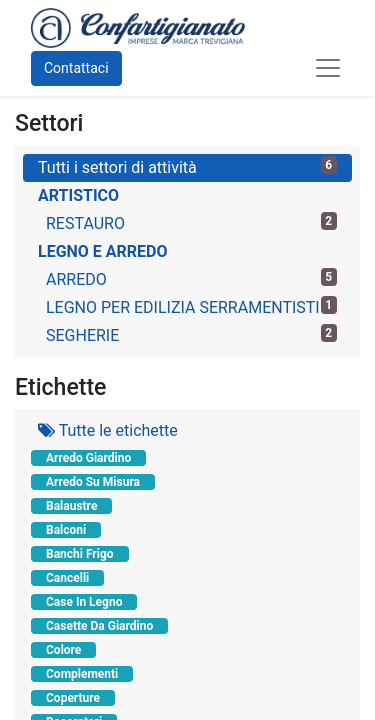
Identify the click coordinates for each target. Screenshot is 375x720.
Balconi (66, 530)
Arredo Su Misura (93, 482)
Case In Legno (84, 602)
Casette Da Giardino (99, 626)
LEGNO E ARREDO (103, 251)
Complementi (82, 674)
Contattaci (76, 68)
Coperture (73, 698)
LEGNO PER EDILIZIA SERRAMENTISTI (191, 306)
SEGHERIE (191, 334)
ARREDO (191, 278)
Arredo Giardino (88, 458)
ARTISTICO (78, 195)
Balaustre (71, 506)
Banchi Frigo (80, 554)
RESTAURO (191, 222)
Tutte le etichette (108, 430)
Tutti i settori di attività (187, 166)
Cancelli (67, 578)
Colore (63, 650)
